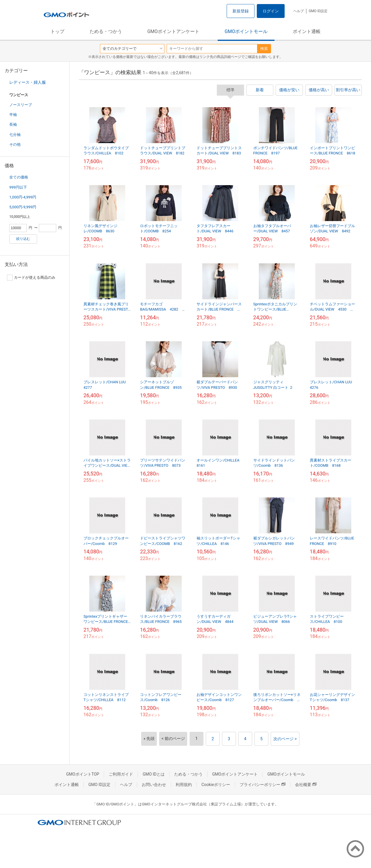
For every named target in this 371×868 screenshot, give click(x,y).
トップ (57, 31)
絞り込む (23, 239)
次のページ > (285, 739)
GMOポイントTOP (83, 774)
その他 (15, 144)
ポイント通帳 (307, 31)
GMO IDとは (154, 774)
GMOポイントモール (246, 31)
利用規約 (184, 785)
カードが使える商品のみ (31, 278)
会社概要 (306, 785)
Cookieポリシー (216, 785)
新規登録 (241, 11)
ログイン (271, 11)
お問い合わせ (154, 785)
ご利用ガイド (121, 774)
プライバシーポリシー (263, 785)
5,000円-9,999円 (23, 207)
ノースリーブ (21, 105)
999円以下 (18, 187)
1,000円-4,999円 (23, 197)
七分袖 (15, 135)
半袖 (13, 115)
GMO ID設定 (318, 11)
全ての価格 (19, 177)
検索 (264, 49)
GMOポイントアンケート (173, 31)
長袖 (13, 124)
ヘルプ (299, 11)
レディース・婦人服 (28, 82)
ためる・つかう (106, 31)
